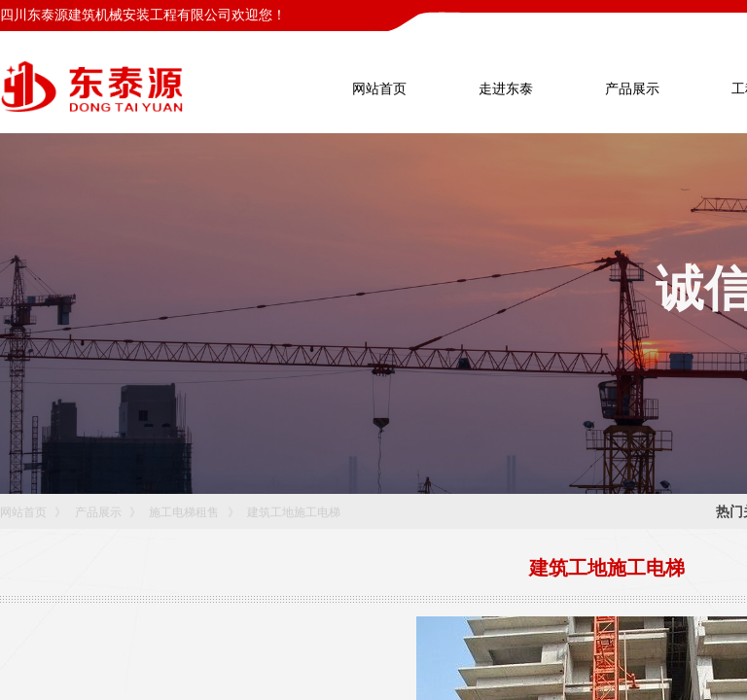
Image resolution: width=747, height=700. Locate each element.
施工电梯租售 (184, 512)
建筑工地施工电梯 (294, 512)
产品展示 (98, 512)
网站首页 (23, 512)
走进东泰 (506, 89)
